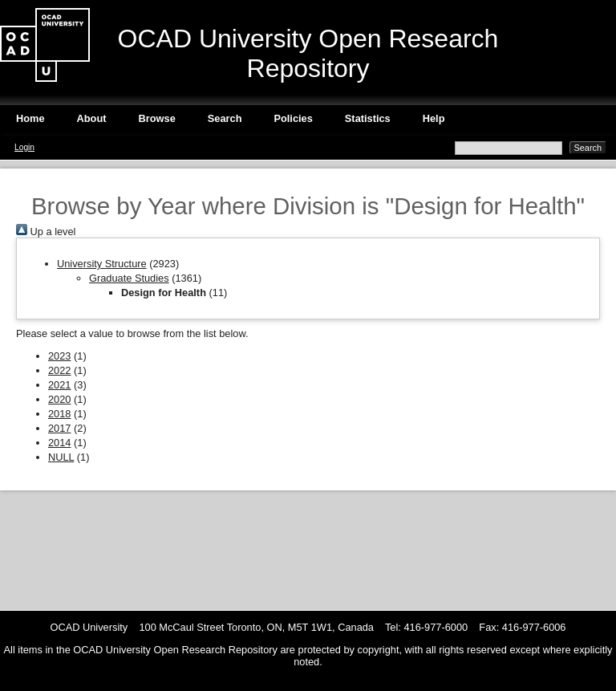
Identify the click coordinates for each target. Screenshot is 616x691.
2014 (59, 443)
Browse (157, 118)
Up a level (46, 232)
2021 (59, 385)
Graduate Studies (129, 278)
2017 (59, 428)
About (92, 118)
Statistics (368, 118)
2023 (59, 356)
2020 (59, 399)
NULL (61, 457)
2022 (59, 370)
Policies (293, 118)
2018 (59, 414)
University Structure (102, 264)
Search (225, 118)
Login (24, 147)
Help (434, 118)
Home (30, 118)
